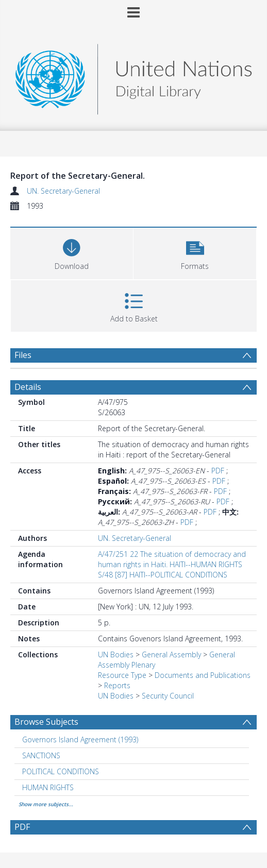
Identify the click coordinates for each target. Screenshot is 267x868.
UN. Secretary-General (63, 191)
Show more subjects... (46, 804)
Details (28, 387)
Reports (117, 685)
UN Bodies (116, 654)
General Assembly (171, 654)
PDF (218, 471)
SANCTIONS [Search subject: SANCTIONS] (41, 755)
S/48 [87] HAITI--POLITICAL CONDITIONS (163, 575)
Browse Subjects (46, 722)
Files (23, 355)
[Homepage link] (133, 76)
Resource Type (122, 675)
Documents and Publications (203, 675)
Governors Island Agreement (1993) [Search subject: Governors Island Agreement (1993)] (80, 739)
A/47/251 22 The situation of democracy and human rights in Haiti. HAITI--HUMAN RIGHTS (172, 559)
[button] (195, 252)
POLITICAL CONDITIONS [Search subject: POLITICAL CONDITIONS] (61, 771)
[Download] (72, 252)
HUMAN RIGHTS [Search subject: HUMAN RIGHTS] (48, 787)
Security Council (168, 696)
